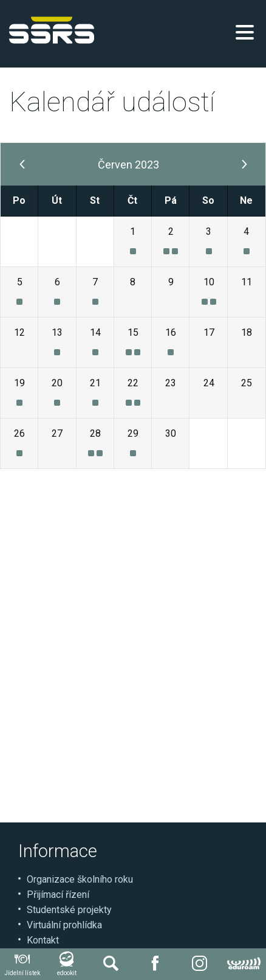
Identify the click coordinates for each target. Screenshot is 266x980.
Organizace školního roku (80, 879)
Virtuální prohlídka (64, 925)
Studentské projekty (69, 910)
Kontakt (43, 940)
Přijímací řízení (58, 895)
